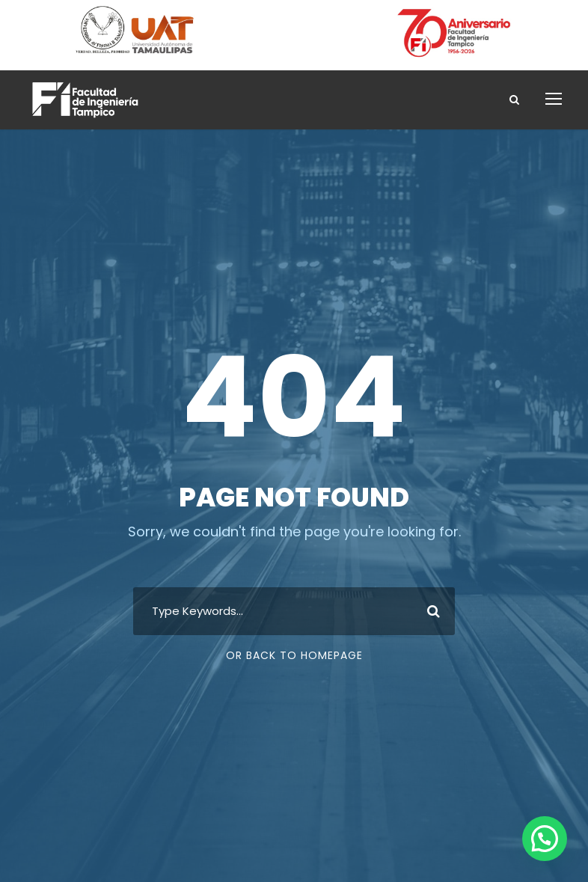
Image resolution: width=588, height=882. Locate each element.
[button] (545, 839)
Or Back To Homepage (294, 655)
